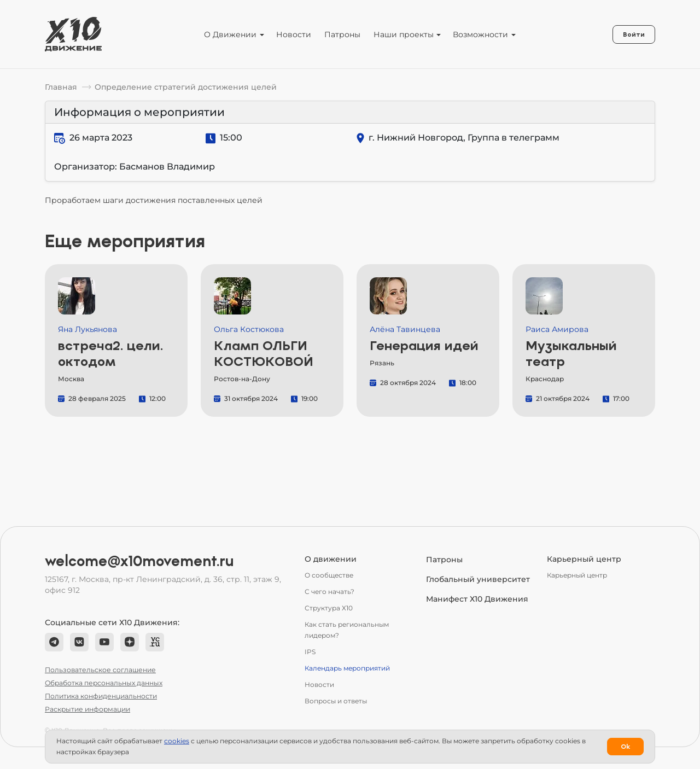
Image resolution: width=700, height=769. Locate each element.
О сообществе (329, 575)
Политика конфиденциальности (101, 696)
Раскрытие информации (87, 709)
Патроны (342, 34)
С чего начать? (329, 592)
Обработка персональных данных (104, 683)
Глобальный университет (478, 579)
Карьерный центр (577, 575)
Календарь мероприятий (347, 668)
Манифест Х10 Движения (477, 599)
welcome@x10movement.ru (139, 561)
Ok (625, 747)
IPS (310, 652)
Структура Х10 (329, 608)
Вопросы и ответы (336, 701)
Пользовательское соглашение (100, 670)
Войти (634, 34)
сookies (177, 741)
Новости (294, 34)
